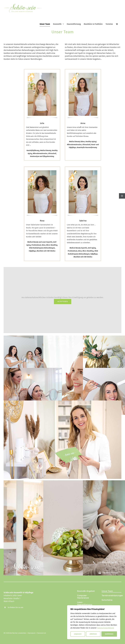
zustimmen (109, 634)
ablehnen (93, 634)
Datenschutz (42, 633)
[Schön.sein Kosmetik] (25, 558)
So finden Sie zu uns (15, 607)
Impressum (32, 633)
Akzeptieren (63, 301)
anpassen (78, 634)
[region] (94, 622)
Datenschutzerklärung (106, 628)
